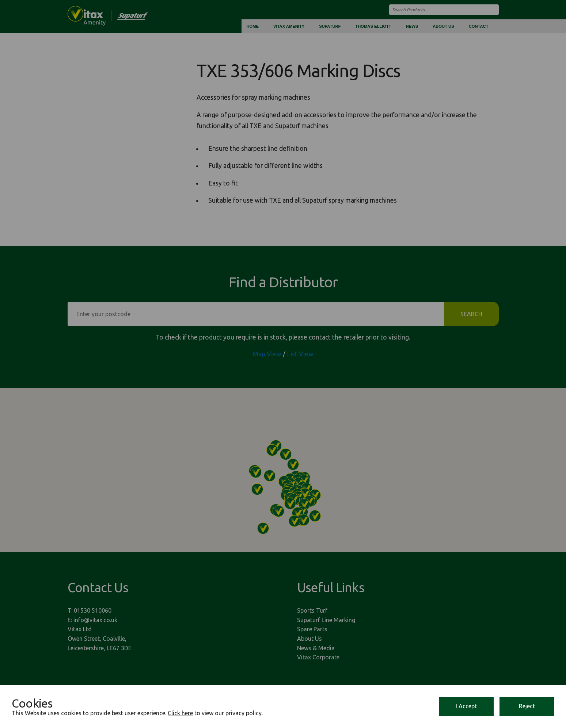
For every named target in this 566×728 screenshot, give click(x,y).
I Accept (466, 706)
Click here (180, 713)
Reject (527, 706)
